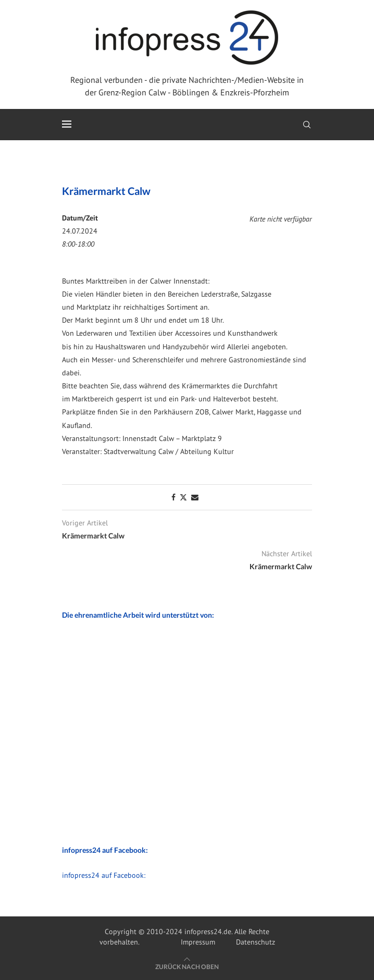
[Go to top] (187, 966)
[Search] (307, 125)
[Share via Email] (195, 497)
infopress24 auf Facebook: (104, 875)
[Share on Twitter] (183, 497)
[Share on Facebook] (173, 497)
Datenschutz (255, 942)
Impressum (198, 942)
